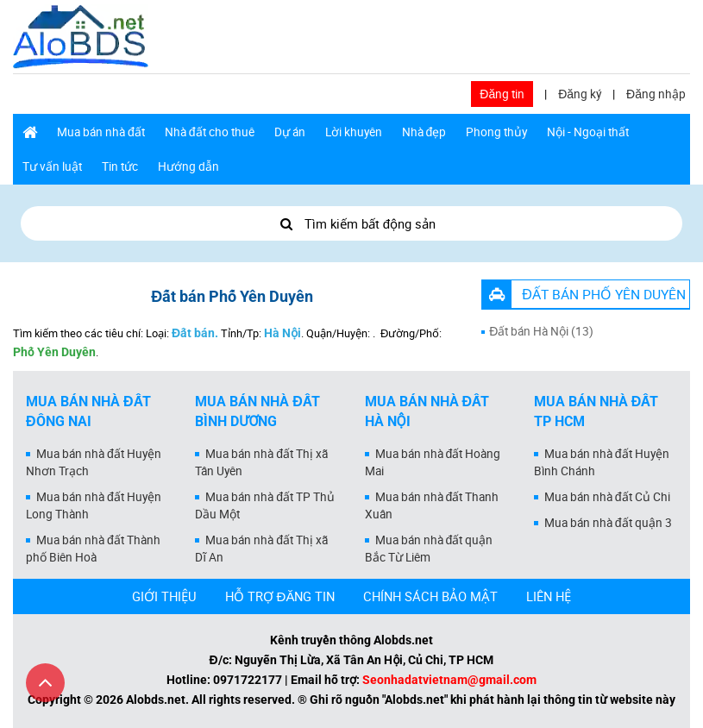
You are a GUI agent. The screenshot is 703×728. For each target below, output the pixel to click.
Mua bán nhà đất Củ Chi (607, 497)
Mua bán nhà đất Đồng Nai (88, 411)
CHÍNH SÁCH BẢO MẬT (430, 596)
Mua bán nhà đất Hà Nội (427, 411)
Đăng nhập (656, 94)
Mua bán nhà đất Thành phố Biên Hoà (93, 549)
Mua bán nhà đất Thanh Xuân (432, 505)
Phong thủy (496, 132)
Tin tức (120, 166)
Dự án (290, 132)
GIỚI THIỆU (164, 596)
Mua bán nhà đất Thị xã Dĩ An (261, 549)
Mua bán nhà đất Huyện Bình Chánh (602, 462)
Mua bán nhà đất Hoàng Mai (433, 462)
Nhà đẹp (424, 132)
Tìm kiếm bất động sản (351, 223)
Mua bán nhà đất (101, 132)
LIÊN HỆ (549, 596)
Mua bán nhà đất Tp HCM (596, 411)
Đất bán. (195, 333)
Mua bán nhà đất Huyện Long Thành (94, 505)
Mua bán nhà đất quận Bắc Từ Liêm (429, 549)
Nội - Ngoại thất (588, 132)
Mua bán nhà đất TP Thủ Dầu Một (265, 505)
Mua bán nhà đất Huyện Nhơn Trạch (94, 462)
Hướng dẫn (188, 166)
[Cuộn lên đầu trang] (45, 683)
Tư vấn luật (52, 166)
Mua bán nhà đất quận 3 (608, 523)
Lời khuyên (354, 132)
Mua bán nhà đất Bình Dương (257, 411)
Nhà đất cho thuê (210, 132)
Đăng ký (580, 94)
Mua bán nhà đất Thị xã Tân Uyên (261, 462)
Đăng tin (502, 94)
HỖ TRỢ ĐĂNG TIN (280, 596)
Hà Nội (282, 333)
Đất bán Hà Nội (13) (541, 331)
